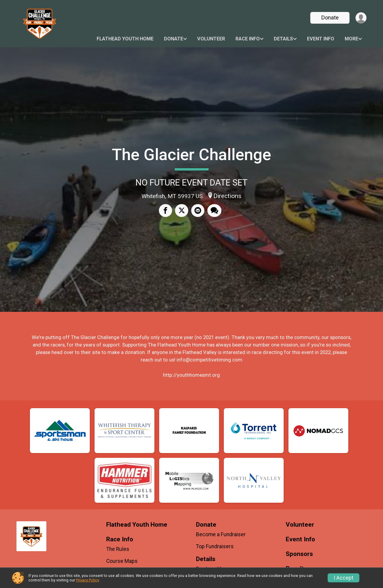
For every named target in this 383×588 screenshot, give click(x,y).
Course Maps (122, 561)
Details (283, 39)
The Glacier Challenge (191, 155)
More (351, 39)
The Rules (118, 549)
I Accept (344, 578)
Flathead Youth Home (125, 39)
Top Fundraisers (215, 546)
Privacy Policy (87, 580)
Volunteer (211, 39)
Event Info (321, 39)
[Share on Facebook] (165, 210)
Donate (330, 18)
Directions (227, 196)
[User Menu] (361, 18)
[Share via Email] (198, 210)
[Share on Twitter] (182, 210)
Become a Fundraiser (221, 534)
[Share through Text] (214, 210)
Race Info (248, 39)
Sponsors (299, 554)
